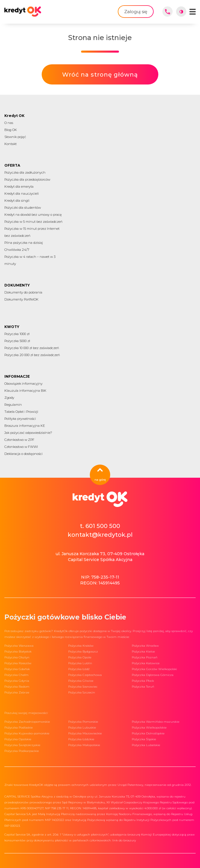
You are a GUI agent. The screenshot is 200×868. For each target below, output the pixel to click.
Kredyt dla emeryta (19, 187)
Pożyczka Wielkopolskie (149, 728)
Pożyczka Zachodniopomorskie (27, 722)
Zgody (9, 398)
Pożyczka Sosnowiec (83, 687)
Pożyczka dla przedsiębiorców (27, 180)
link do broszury (124, 840)
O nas (9, 123)
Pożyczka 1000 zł (17, 334)
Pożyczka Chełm (16, 675)
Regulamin (13, 405)
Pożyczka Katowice (146, 663)
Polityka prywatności (20, 419)
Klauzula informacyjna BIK (25, 391)
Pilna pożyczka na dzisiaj (24, 243)
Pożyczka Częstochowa (85, 675)
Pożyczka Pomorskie (83, 722)
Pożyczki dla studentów (23, 208)
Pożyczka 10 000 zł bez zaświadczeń (32, 348)
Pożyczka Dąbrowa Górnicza (153, 675)
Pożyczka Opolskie (18, 739)
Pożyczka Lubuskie (82, 728)
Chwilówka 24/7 (17, 250)
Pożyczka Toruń (143, 687)
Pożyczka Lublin (80, 663)
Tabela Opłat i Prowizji (21, 412)
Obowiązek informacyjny (23, 384)
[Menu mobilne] (193, 12)
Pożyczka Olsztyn (17, 657)
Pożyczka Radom (17, 687)
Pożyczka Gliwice (81, 681)
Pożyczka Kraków (81, 646)
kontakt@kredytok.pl (100, 535)
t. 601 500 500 (100, 526)
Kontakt (10, 144)
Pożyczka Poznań (145, 657)
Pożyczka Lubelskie (146, 745)
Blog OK (11, 130)
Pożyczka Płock (143, 681)
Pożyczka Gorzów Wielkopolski (154, 669)
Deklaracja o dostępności (23, 454)
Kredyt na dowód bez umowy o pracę (33, 215)
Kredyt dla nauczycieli (22, 194)
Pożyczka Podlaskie (19, 728)
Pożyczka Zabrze (17, 692)
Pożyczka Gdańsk (17, 669)
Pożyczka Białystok (18, 652)
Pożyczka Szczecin (82, 692)
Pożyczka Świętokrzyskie (22, 745)
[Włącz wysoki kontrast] (181, 12)
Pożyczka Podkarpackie (22, 751)
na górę (100, 475)
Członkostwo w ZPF (19, 440)
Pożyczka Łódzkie (81, 739)
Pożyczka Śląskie (144, 739)
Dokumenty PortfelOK (21, 299)
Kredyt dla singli (17, 201)
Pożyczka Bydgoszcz (83, 652)
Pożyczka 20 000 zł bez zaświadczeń (32, 355)
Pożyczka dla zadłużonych (25, 172)
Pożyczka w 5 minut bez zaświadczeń (33, 222)
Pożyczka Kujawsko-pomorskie (27, 733)
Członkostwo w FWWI (21, 447)
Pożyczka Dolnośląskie (148, 733)
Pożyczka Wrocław (145, 646)
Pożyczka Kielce (143, 652)
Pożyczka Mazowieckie (85, 733)
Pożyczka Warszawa (19, 646)
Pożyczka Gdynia (17, 681)
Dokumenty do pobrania (23, 292)
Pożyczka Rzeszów (18, 663)
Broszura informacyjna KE (25, 426)
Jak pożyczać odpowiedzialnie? (28, 433)
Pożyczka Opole (80, 657)
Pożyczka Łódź (79, 669)
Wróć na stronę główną (100, 75)
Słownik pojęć (15, 137)
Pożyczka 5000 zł (17, 341)
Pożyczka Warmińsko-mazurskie (156, 722)
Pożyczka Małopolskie (84, 745)
